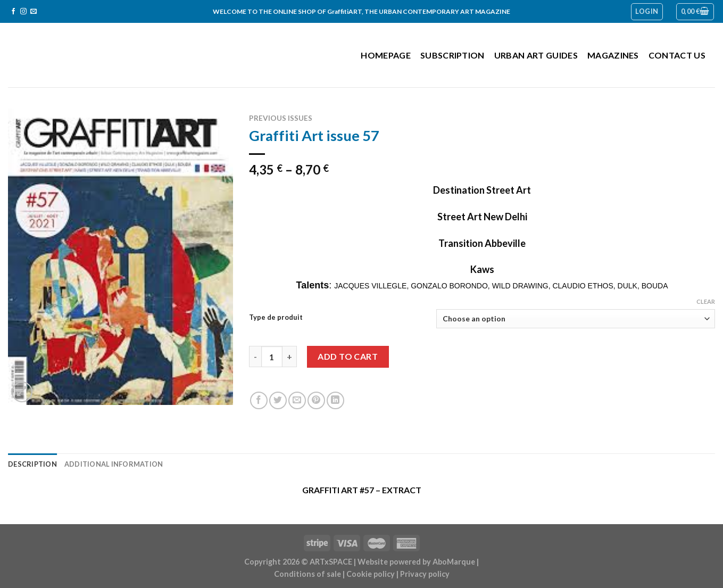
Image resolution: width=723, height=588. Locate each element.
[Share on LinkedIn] (335, 400)
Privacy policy (425, 574)
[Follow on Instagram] (23, 12)
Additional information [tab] (114, 464)
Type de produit (276, 318)
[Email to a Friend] (297, 400)
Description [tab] (32, 464)
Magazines (613, 55)
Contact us (677, 55)
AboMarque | (456, 562)
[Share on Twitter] (278, 400)
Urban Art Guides (536, 55)
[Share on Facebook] (259, 400)
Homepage (386, 55)
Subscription (452, 55)
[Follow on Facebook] (13, 12)
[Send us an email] (34, 12)
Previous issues (281, 118)
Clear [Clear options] (706, 301)
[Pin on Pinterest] (316, 400)
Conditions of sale (308, 574)
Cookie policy (371, 574)
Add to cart (348, 356)
